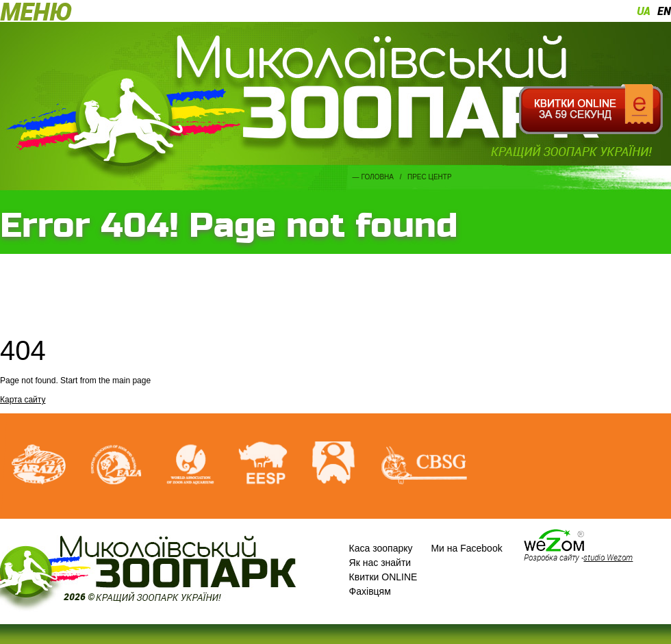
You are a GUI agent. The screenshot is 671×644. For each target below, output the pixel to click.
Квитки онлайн (591, 110)
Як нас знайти (380, 563)
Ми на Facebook (466, 548)
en (664, 11)
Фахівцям (370, 591)
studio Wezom (608, 557)
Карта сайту (23, 400)
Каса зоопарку (381, 548)
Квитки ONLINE (383, 577)
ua (644, 11)
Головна (378, 177)
